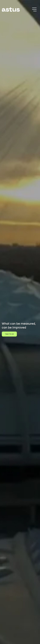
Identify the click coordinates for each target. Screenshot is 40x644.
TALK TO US (9, 334)
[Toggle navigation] (34, 9)
